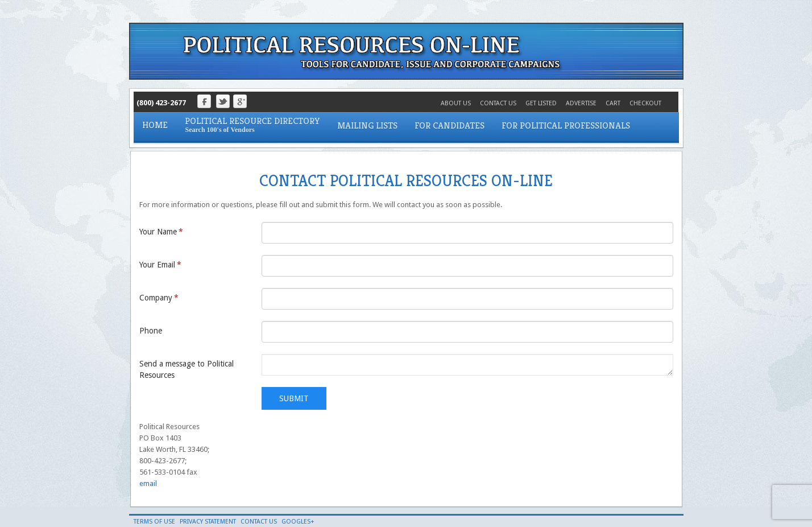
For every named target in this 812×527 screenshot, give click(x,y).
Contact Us (498, 103)
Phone (151, 331)
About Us (456, 103)
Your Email (160, 265)
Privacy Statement (208, 522)
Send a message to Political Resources (187, 369)
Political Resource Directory (252, 121)
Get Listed (541, 103)
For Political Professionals (566, 125)
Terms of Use (154, 522)
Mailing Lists (367, 125)
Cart (613, 103)
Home (155, 125)
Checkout (645, 103)
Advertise (581, 103)
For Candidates (449, 125)
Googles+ (298, 522)
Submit (294, 398)
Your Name (161, 232)
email (148, 483)
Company (159, 298)
